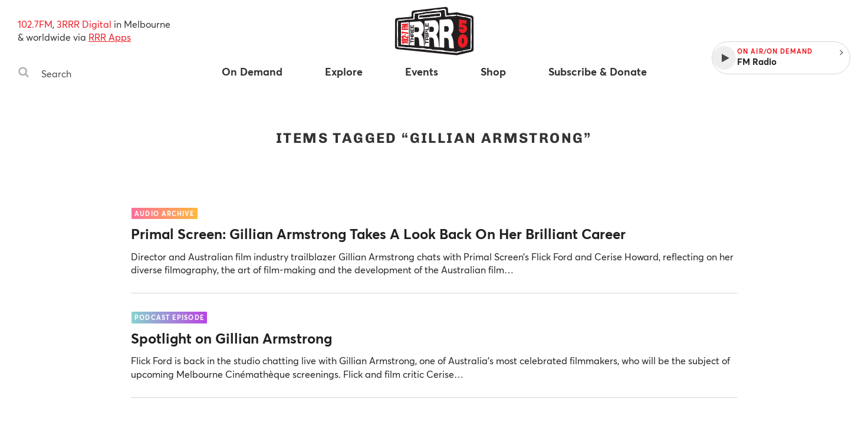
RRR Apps (110, 37)
